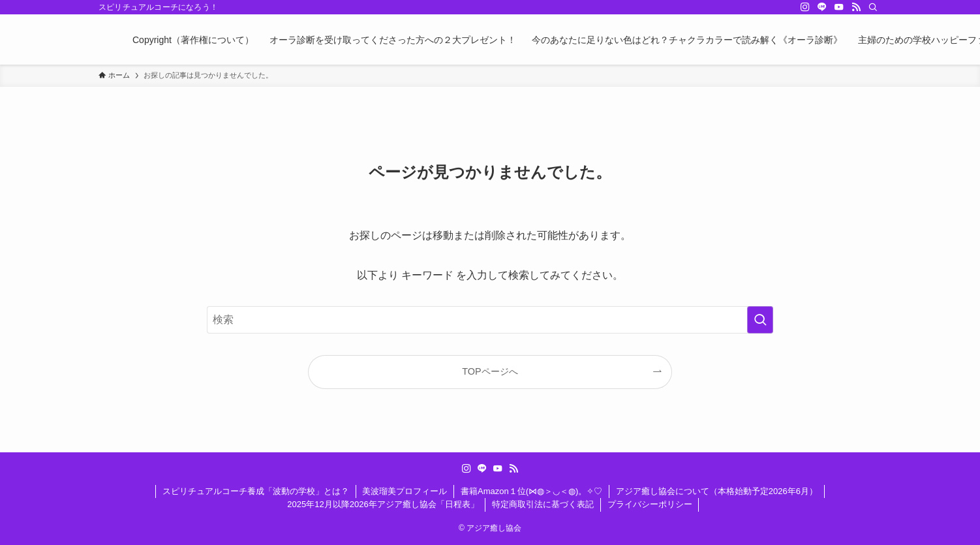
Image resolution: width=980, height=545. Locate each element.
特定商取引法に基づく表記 (543, 504)
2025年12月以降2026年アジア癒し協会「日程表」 (383, 504)
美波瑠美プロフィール (405, 491)
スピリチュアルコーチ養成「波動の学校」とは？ (256, 491)
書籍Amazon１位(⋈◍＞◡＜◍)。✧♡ (531, 491)
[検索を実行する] (760, 320)
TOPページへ (490, 371)
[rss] (856, 7)
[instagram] (805, 7)
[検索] (873, 7)
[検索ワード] (490, 320)
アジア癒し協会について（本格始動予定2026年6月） (717, 491)
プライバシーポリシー (650, 504)
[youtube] (839, 7)
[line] (822, 7)
